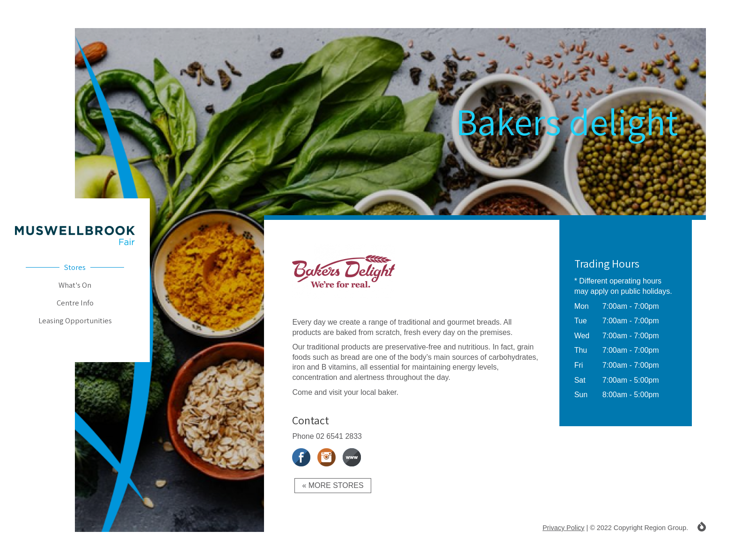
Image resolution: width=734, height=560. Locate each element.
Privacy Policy (564, 528)
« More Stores (333, 485)
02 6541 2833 (339, 436)
